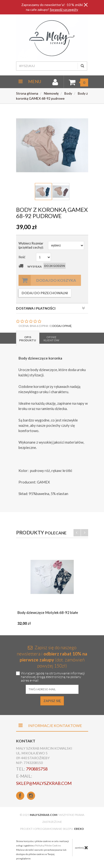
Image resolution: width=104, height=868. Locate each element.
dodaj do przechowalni (45, 293)
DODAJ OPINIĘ (62, 326)
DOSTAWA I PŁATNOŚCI (51, 308)
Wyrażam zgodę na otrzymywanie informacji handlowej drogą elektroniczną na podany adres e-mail (53, 677)
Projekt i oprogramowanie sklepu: (52, 829)
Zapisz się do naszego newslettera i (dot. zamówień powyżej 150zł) (52, 657)
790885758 (37, 769)
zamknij (82, 848)
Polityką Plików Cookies (48, 845)
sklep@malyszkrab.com (44, 783)
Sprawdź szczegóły (64, 9)
